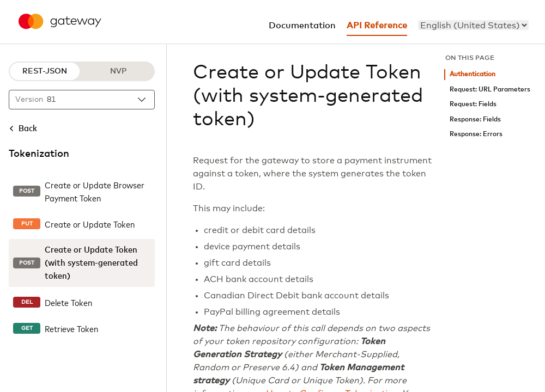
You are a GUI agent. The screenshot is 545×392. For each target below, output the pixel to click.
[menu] (473, 25)
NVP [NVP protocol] (118, 71)
